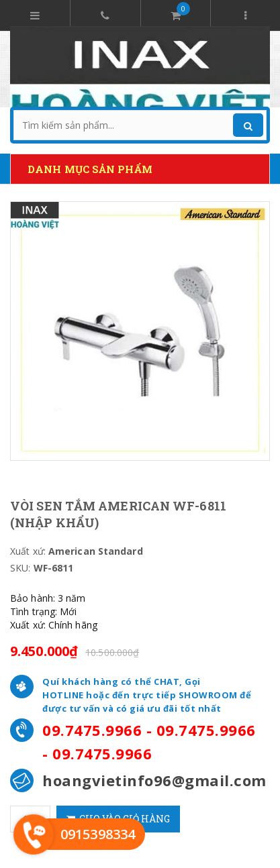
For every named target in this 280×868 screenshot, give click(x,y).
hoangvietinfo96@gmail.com (154, 780)
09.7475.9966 (92, 730)
